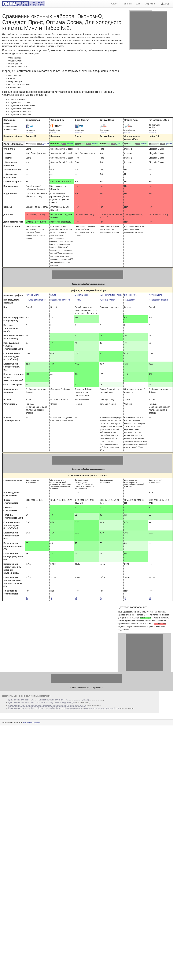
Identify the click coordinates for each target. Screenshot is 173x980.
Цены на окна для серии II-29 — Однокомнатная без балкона (64, 708)
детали (46, 144)
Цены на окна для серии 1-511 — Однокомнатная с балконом (48, 700)
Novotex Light (32, 295)
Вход (166, 3)
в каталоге (29, 132)
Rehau (78, 300)
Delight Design (82, 295)
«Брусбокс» (130, 300)
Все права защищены (32, 723)
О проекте (151, 3)
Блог (138, 3)
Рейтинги (127, 3)
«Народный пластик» (36, 300)
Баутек (54, 295)
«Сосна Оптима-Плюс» (111, 295)
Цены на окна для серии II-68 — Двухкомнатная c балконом (47, 705)
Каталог (115, 3)
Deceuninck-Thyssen (60, 300)
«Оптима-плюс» (107, 300)
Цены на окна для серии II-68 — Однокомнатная (41, 703)
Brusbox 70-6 (130, 295)
